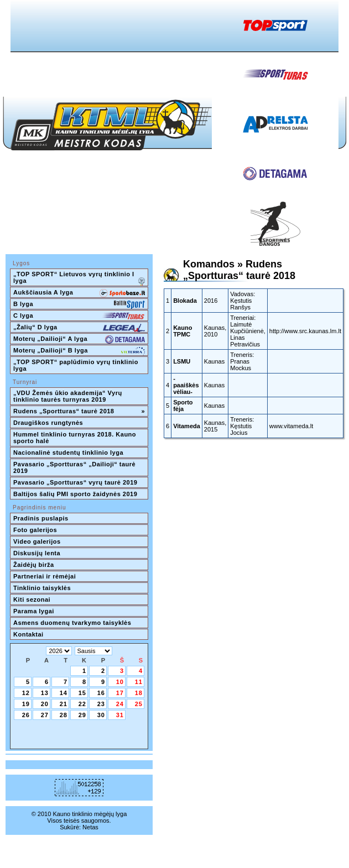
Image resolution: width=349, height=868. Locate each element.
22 (82, 704)
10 (120, 682)
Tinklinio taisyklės (42, 588)
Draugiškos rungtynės (48, 423)
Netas (90, 827)
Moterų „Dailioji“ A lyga (79, 340)
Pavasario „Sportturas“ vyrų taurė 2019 (75, 482)
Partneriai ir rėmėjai (45, 576)
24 (120, 704)
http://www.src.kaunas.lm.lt (305, 331)
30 (101, 715)
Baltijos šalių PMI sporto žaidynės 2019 (75, 494)
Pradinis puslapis (41, 518)
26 (26, 715)
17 (120, 693)
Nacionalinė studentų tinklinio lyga (68, 453)
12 (26, 693)
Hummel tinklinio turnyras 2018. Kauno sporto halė (76, 438)
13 (45, 693)
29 (82, 715)
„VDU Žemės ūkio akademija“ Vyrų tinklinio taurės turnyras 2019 (69, 396)
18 (139, 693)
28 (64, 715)
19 (26, 704)
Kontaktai (28, 634)
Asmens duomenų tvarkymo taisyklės (72, 623)
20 (45, 704)
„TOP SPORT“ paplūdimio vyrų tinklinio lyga (77, 365)
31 (120, 715)
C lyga (79, 317)
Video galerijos (37, 541)
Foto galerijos (35, 530)
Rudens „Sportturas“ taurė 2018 (79, 411)
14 (64, 693)
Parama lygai (34, 611)
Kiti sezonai (32, 599)
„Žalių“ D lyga (79, 328)
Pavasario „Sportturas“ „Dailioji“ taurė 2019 (75, 467)
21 (64, 704)
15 (82, 693)
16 (101, 693)
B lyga (79, 305)
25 (139, 704)
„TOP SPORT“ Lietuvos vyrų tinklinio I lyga (79, 278)
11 (139, 682)
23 (101, 704)
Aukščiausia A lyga (79, 293)
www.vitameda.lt (291, 426)
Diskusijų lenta (37, 553)
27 (45, 715)
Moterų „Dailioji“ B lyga (79, 351)
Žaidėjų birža (34, 565)
